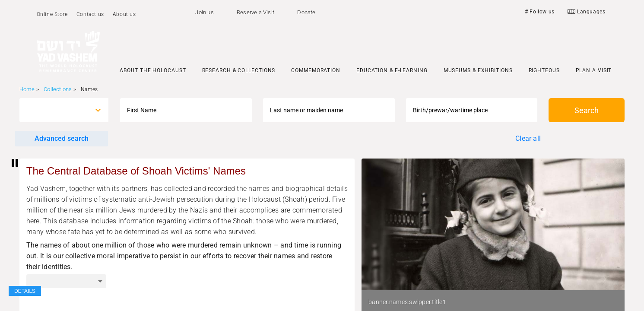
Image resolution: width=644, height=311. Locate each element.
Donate (306, 12)
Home (27, 89)
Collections (58, 89)
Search (587, 110)
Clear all (528, 138)
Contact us (90, 14)
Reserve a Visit (255, 12)
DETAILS (25, 291)
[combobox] (56, 110)
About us (124, 14)
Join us (204, 12)
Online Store (52, 14)
